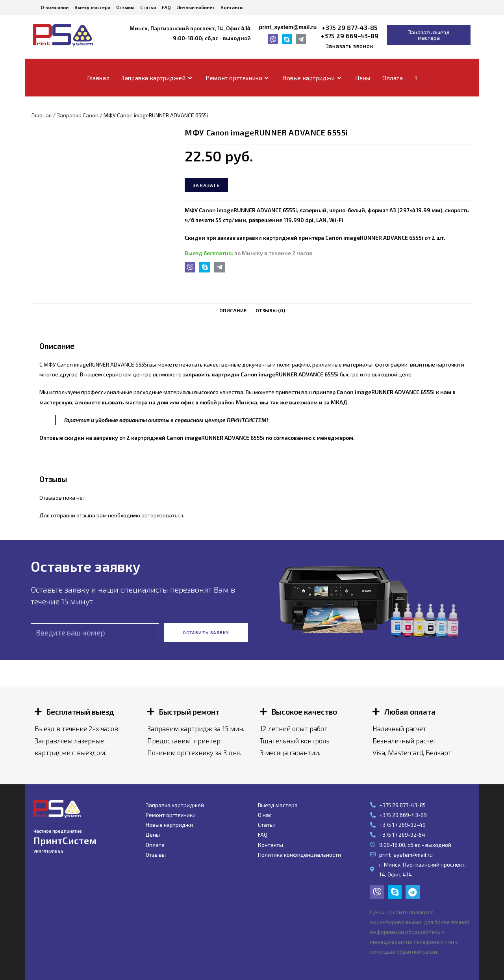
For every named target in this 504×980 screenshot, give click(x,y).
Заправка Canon (78, 115)
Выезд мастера (92, 7)
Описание (233, 310)
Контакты (232, 7)
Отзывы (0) (270, 310)
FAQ (166, 7)
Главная (42, 115)
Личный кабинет (196, 7)
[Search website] (416, 78)
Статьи (148, 7)
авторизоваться (162, 515)
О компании (55, 7)
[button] (350, 46)
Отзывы (125, 7)
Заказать (206, 185)
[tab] (233, 310)
